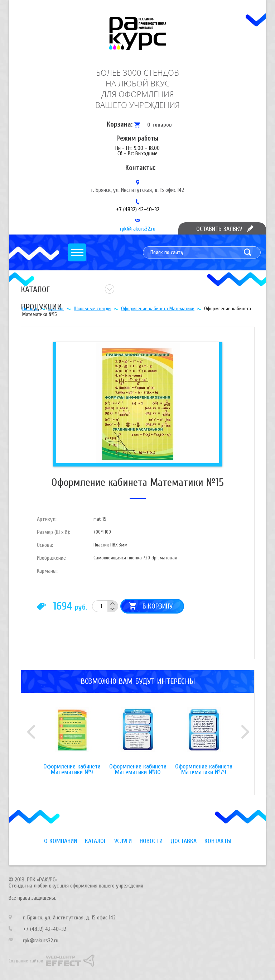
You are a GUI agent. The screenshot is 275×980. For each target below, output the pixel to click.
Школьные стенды (93, 309)
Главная (30, 309)
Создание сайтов (26, 961)
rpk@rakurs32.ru (138, 229)
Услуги (123, 841)
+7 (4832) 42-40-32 (138, 209)
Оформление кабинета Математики (158, 309)
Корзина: (120, 124)
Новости (151, 841)
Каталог (56, 309)
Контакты (218, 841)
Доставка (184, 841)
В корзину (158, 606)
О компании (61, 841)
